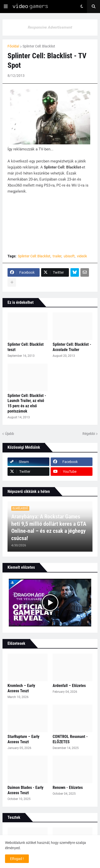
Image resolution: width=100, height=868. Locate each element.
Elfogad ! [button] (17, 859)
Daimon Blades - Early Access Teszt (25, 790)
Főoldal (13, 46)
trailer (57, 256)
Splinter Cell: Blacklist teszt (26, 347)
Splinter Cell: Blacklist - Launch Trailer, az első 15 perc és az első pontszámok (27, 403)
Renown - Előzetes (68, 788)
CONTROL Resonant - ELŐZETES (70, 739)
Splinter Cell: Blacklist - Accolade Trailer (72, 347)
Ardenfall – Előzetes (69, 686)
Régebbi (89, 434)
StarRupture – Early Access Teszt (23, 739)
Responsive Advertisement (50, 27)
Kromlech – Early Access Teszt (21, 688)
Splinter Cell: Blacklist (39, 46)
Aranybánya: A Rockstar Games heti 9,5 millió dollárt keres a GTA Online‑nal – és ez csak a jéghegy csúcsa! (49, 527)
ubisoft (69, 256)
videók (82, 256)
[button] (6, 7)
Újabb (10, 434)
